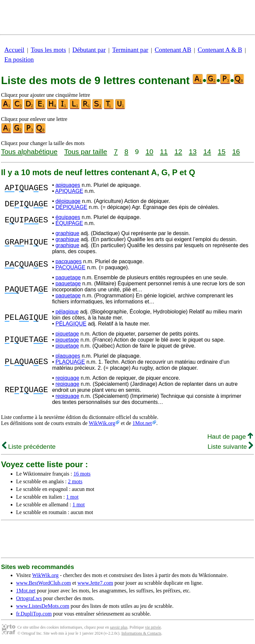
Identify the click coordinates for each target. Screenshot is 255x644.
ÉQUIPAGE (69, 223)
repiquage (67, 378)
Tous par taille (86, 152)
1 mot (72, 497)
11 (164, 152)
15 (222, 152)
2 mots (75, 481)
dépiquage (68, 201)
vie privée (153, 627)
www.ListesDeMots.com (43, 606)
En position (19, 59)
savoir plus (119, 627)
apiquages (68, 185)
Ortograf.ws (29, 598)
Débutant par (89, 50)
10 (149, 152)
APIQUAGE (69, 191)
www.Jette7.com (95, 583)
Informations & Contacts (141, 633)
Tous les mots (48, 50)
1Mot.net (142, 423)
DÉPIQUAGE (71, 207)
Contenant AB (173, 50)
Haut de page (230, 437)
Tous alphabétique (29, 152)
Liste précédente (29, 447)
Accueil (14, 50)
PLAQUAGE (70, 362)
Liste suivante (230, 447)
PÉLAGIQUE (71, 324)
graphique (67, 233)
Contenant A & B (220, 50)
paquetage (68, 277)
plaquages (68, 356)
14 (207, 152)
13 (193, 152)
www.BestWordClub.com (44, 583)
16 (236, 152)
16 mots (82, 474)
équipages (68, 217)
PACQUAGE (71, 267)
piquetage (67, 334)
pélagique (67, 312)
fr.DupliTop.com (34, 614)
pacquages (69, 261)
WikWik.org (102, 423)
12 (178, 152)
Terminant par (130, 50)
